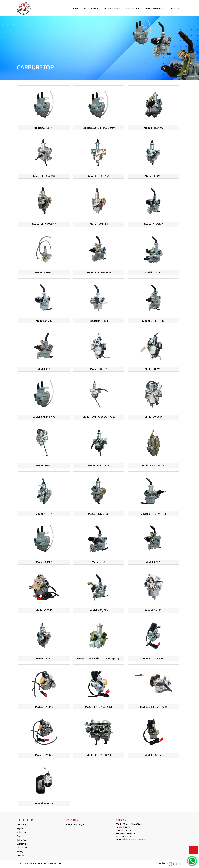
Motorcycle (21, 825)
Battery (20, 852)
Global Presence (153, 9)
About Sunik (90, 9)
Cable (19, 836)
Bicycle (20, 828)
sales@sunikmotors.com (134, 839)
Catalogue (132, 9)
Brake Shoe (21, 832)
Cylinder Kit (21, 844)
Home (75, 9)
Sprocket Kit (22, 848)
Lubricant (21, 856)
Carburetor (21, 840)
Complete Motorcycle (76, 825)
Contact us (174, 9)
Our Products (111, 9)
